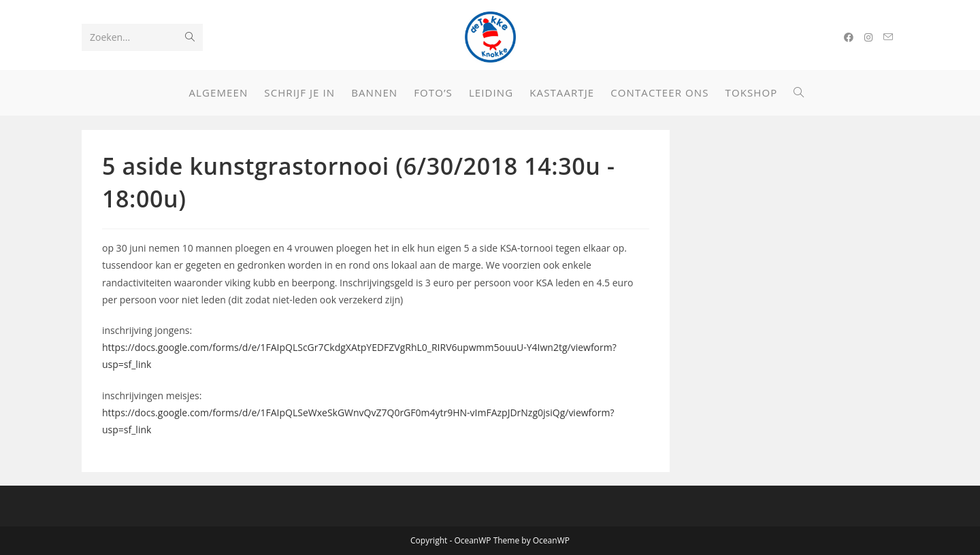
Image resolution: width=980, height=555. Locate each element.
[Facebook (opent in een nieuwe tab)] (849, 37)
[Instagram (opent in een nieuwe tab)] (868, 37)
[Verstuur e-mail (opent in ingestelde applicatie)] (888, 37)
